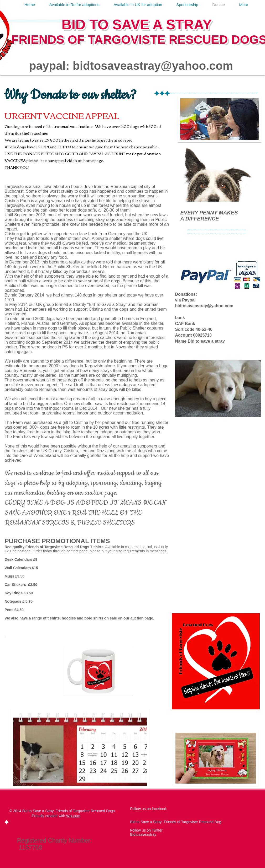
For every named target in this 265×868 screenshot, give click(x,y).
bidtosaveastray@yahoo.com (153, 66)
